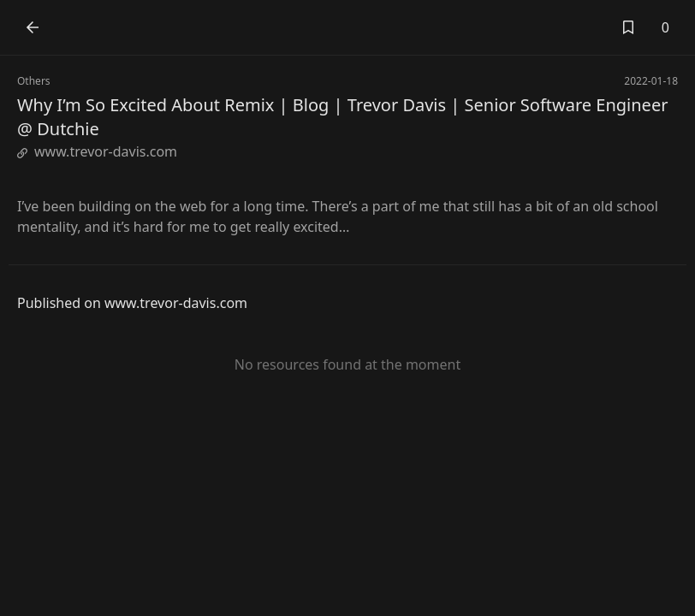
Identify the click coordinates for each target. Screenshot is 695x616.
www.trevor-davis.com (97, 151)
